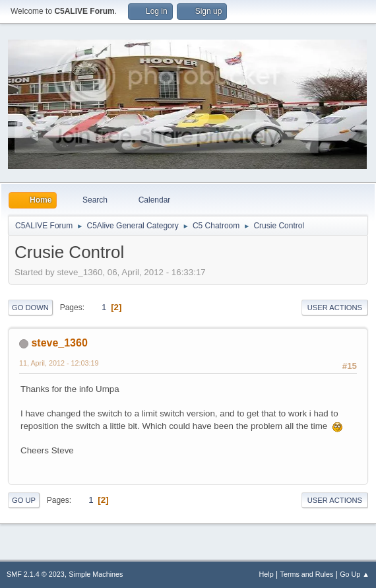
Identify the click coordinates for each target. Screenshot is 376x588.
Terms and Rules (307, 574)
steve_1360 (59, 343)
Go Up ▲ (355, 574)
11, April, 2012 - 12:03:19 (59, 363)
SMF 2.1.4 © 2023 (36, 574)
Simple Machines (96, 574)
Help (266, 574)
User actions (335, 308)
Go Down (30, 308)
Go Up (24, 500)
